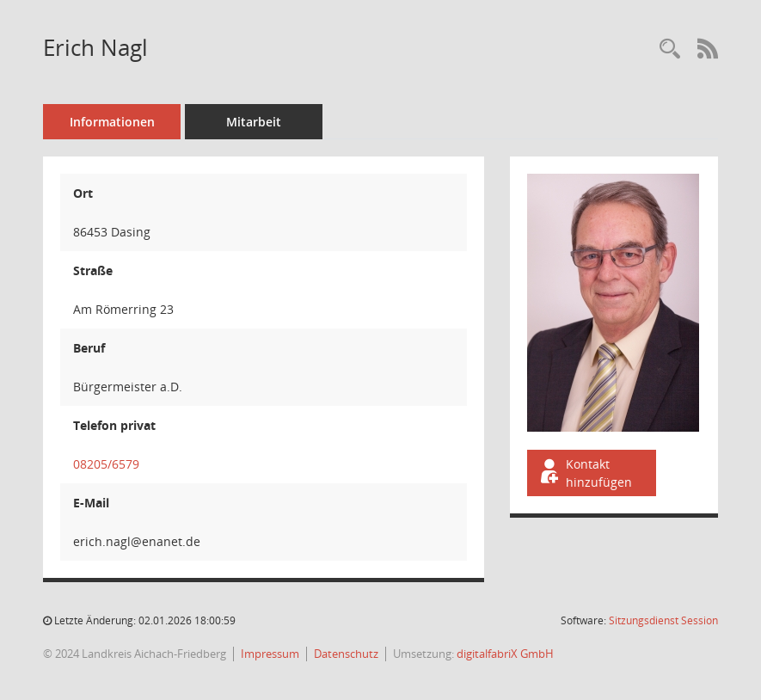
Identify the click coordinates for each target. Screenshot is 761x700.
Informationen (112, 122)
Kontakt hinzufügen (585, 473)
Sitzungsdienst (663, 620)
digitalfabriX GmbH (505, 654)
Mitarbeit (254, 122)
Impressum (270, 654)
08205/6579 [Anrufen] (106, 464)
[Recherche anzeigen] (670, 49)
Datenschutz (346, 654)
